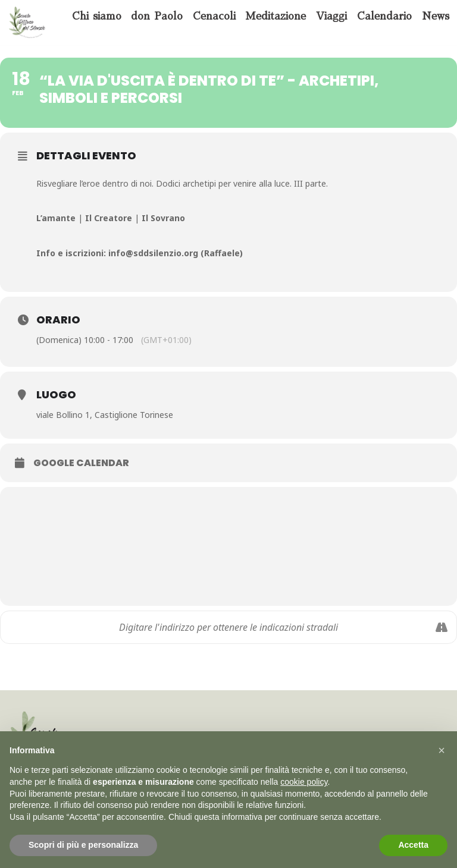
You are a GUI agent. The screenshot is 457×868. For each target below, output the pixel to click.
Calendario (384, 16)
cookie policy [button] (304, 782)
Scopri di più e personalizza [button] (83, 845)
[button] (442, 750)
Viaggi (331, 16)
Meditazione (276, 16)
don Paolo (157, 16)
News (436, 16)
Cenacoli (214, 16)
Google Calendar (81, 463)
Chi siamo (97, 16)
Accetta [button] (413, 845)
